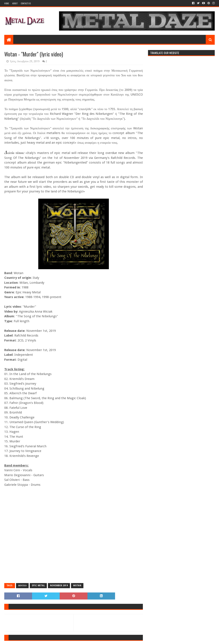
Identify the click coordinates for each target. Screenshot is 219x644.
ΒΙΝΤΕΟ (22, 586)
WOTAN (77, 586)
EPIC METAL (38, 586)
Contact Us (26, 3)
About (15, 3)
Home (7, 3)
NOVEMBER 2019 (59, 586)
